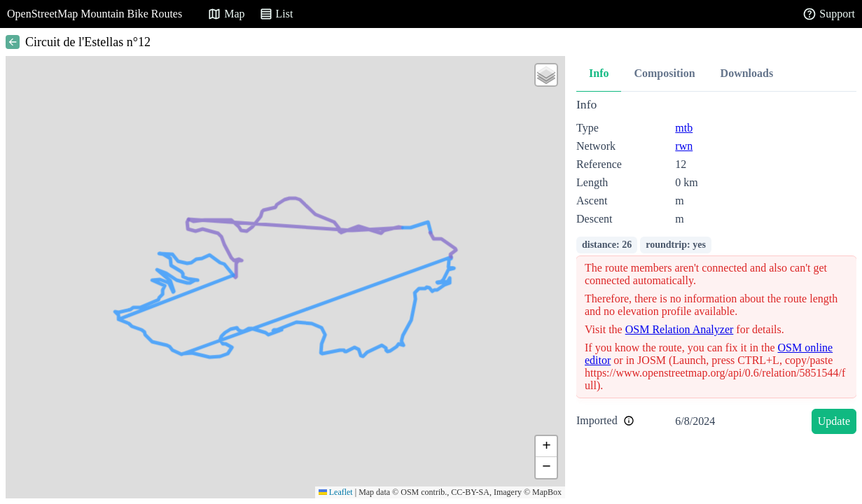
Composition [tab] (664, 73)
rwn (684, 146)
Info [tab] (599, 73)
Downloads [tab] (747, 73)
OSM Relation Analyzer (680, 329)
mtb (684, 128)
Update (834, 421)
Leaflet (336, 492)
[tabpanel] (716, 268)
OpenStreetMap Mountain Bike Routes (95, 14)
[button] (546, 75)
